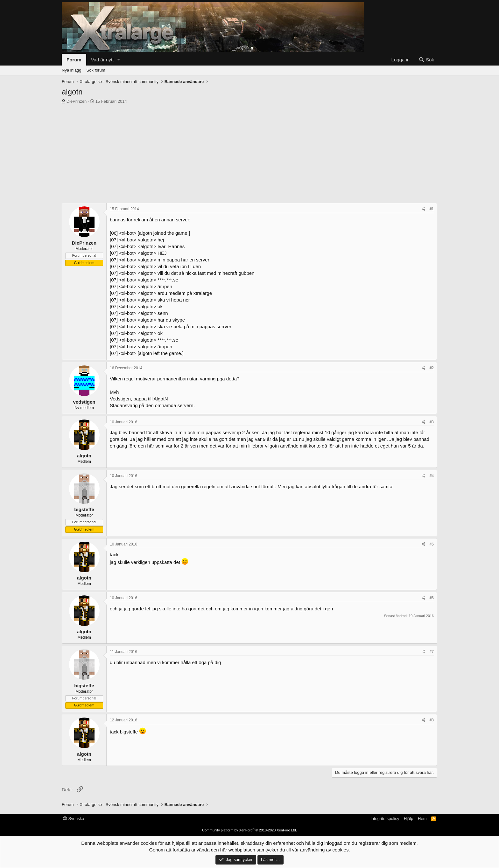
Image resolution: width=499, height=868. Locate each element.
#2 (432, 368)
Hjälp (409, 819)
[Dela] (423, 209)
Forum (74, 60)
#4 (432, 476)
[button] (119, 60)
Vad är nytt (102, 60)
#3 (432, 422)
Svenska (74, 819)
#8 (432, 720)
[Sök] (426, 60)
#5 (432, 544)
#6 (432, 598)
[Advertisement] (250, 152)
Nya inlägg (71, 70)
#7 (432, 652)
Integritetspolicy (385, 819)
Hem (422, 819)
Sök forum (96, 70)
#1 (432, 209)
